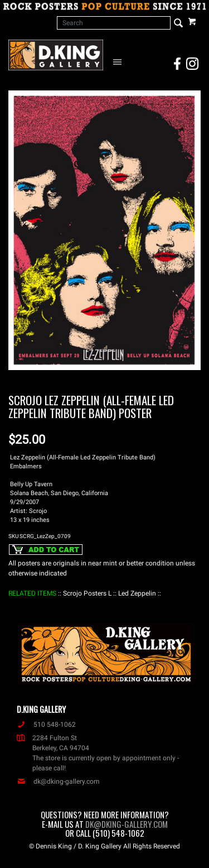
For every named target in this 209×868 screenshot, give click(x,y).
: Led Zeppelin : (137, 593)
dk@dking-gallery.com (58, 781)
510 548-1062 (46, 725)
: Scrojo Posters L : (87, 593)
